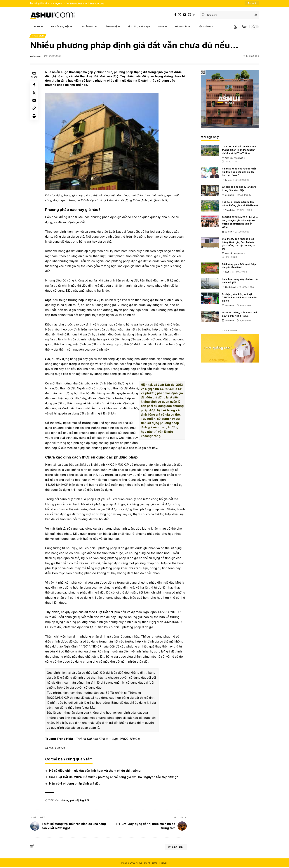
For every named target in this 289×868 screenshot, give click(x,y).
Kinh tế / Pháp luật (234, 159)
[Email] (35, 104)
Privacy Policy (79, 3)
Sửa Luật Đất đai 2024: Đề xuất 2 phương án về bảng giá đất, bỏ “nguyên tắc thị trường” (114, 778)
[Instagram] (189, 15)
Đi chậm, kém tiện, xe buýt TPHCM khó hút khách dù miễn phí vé (240, 298)
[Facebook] (175, 15)
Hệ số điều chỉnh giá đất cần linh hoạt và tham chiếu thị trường (96, 771)
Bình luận (172, 848)
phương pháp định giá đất (75, 801)
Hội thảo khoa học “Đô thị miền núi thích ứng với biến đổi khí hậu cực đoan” (239, 173)
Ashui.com (36, 57)
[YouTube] (185, 15)
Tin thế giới (230, 288)
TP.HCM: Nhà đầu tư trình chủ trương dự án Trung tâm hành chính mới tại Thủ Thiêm (239, 151)
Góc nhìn (229, 196)
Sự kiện (228, 181)
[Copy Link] (35, 113)
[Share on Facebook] (35, 86)
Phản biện (38, 36)
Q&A (227, 273)
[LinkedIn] (194, 15)
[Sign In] (235, 27)
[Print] (35, 122)
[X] (180, 15)
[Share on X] (35, 95)
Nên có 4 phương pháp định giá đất (75, 784)
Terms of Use (101, 3)
